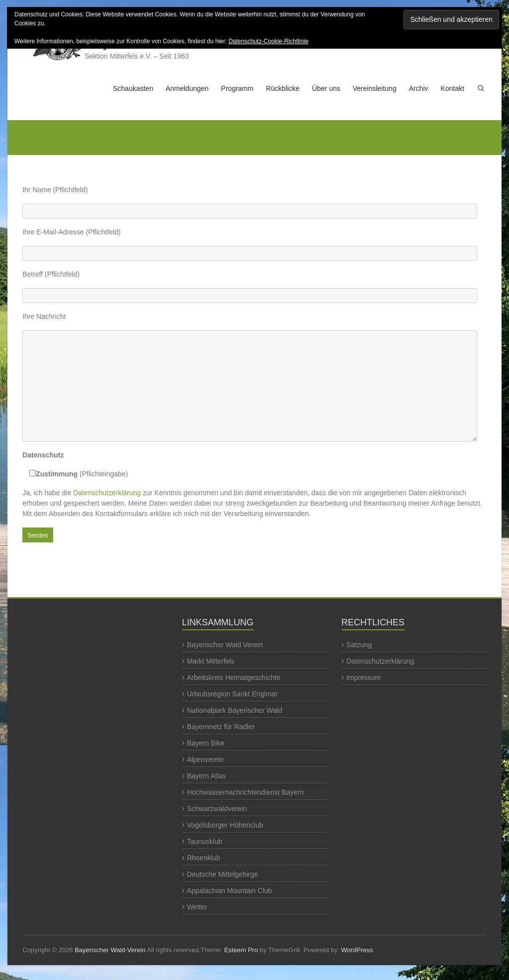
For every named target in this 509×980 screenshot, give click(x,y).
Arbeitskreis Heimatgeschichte (234, 678)
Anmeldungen (187, 88)
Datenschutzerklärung (107, 493)
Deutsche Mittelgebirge (222, 874)
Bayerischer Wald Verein (225, 645)
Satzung (359, 645)
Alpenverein (205, 759)
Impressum (364, 678)
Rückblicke (283, 88)
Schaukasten (133, 88)
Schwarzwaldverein (217, 809)
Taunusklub (205, 841)
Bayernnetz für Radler (221, 727)
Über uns (326, 88)
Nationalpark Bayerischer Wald (235, 710)
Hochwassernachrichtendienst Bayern (245, 792)
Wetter (197, 907)
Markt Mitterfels (211, 661)
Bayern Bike (206, 743)
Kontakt (452, 88)
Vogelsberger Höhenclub (225, 825)
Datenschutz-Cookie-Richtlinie (269, 41)
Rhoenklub (204, 858)
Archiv (418, 88)
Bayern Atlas (207, 776)
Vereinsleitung (374, 88)
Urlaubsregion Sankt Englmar (232, 694)
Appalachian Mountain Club (229, 891)
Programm (237, 88)
